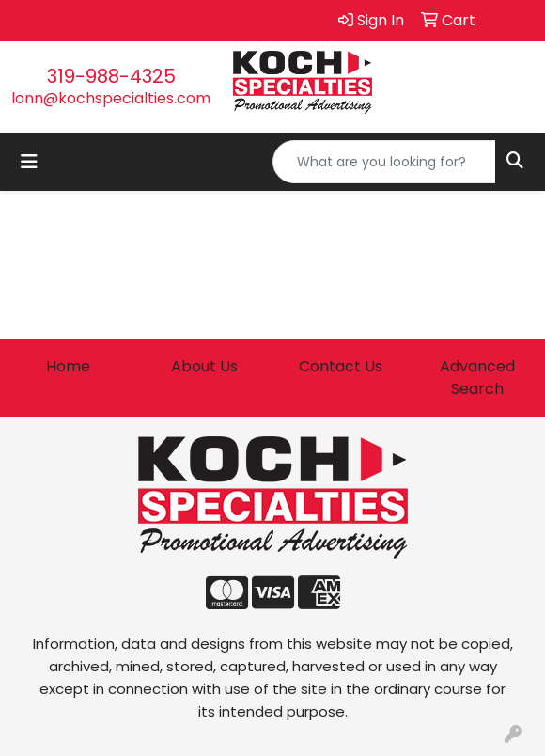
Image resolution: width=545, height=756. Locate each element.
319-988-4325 (111, 76)
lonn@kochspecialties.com (111, 98)
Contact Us (341, 366)
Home (68, 366)
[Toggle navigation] (29, 162)
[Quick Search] (384, 162)
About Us (204, 366)
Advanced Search (477, 378)
